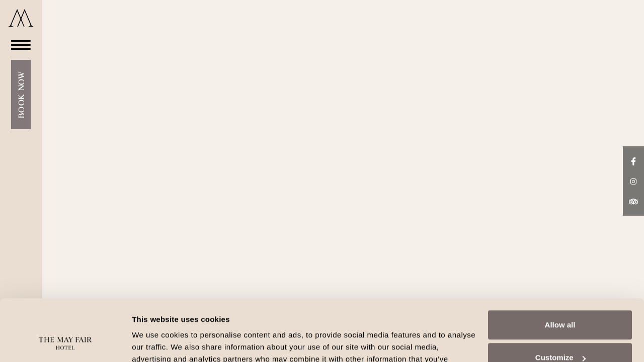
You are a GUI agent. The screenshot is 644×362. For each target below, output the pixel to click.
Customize (560, 301)
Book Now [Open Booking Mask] (21, 95)
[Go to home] (21, 18)
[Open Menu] (18, 44)
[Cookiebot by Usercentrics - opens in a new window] (65, 342)
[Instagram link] (633, 180)
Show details (155, 342)
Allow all (560, 268)
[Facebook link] (633, 160)
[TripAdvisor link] (633, 201)
